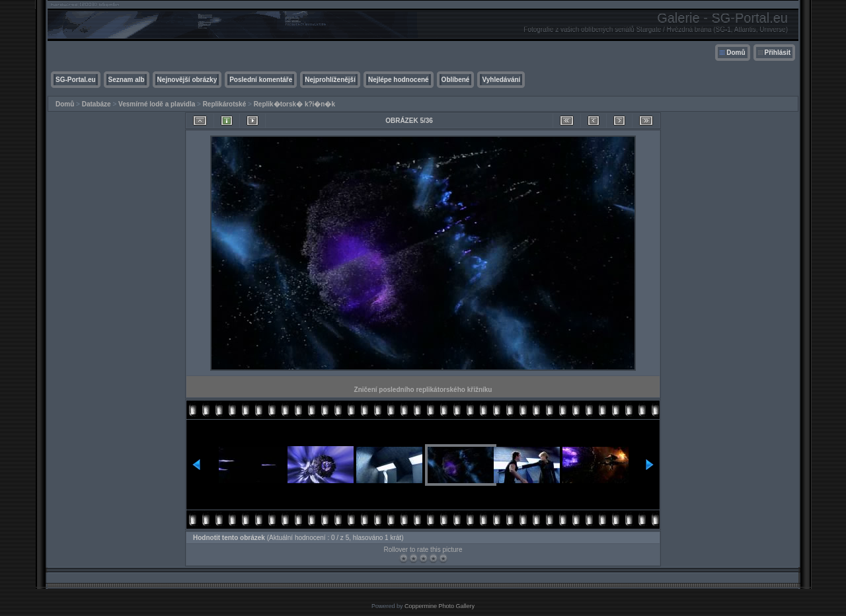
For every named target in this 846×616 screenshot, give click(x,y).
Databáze (96, 104)
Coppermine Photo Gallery (440, 606)
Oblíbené (456, 80)
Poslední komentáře (261, 80)
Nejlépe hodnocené (399, 80)
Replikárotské (225, 104)
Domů (736, 53)
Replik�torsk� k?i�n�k (294, 104)
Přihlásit (778, 53)
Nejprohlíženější (330, 80)
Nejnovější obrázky (187, 80)
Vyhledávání (501, 80)
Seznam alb (127, 80)
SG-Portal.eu (76, 80)
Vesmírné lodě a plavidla (157, 104)
